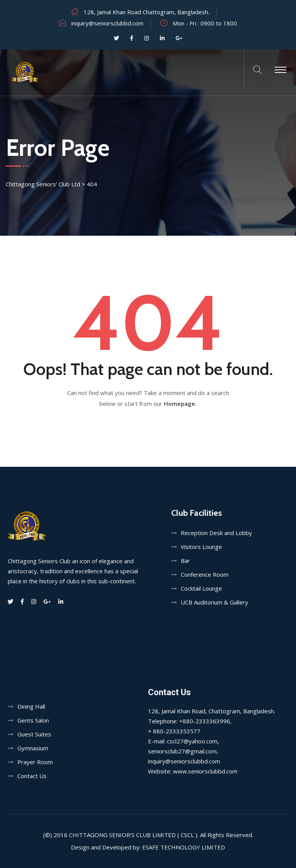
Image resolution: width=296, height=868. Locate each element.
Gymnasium (33, 748)
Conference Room (205, 574)
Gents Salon (33, 720)
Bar (185, 561)
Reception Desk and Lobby (216, 533)
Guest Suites (34, 734)
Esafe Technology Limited (184, 847)
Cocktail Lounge (201, 588)
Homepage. (180, 404)
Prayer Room (35, 762)
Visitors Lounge (201, 547)
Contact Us (32, 776)
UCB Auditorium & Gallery (214, 602)
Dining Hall (31, 706)
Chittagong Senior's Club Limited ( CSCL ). (134, 835)
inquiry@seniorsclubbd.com (107, 23)
